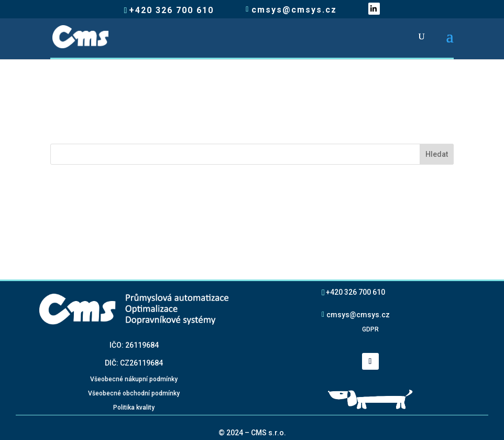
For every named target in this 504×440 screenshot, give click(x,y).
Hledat (437, 154)
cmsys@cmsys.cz (358, 314)
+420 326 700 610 (355, 292)
